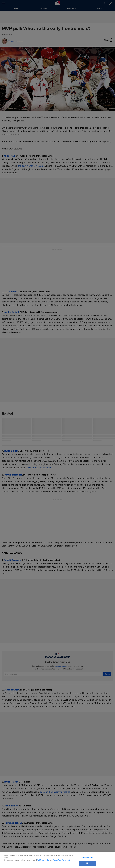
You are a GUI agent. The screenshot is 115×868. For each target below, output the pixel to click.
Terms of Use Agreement (61, 860)
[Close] (112, 860)
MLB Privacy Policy (43, 860)
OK (87, 863)
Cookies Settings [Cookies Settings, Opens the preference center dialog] (87, 857)
